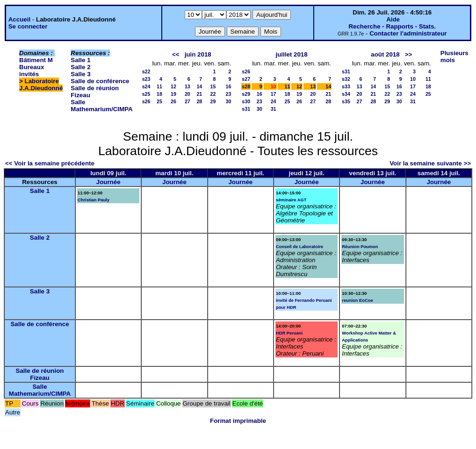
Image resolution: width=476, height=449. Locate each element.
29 (213, 101)
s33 (346, 86)
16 (228, 86)
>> (409, 54)
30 (228, 101)
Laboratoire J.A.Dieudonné (41, 85)
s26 (146, 101)
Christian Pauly (94, 200)
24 (274, 101)
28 (199, 101)
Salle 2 (80, 67)
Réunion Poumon (360, 247)
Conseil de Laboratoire (299, 247)
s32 (346, 79)
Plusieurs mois (454, 57)
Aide (393, 19)
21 (199, 94)
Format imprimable (238, 421)
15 (213, 86)
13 (188, 86)
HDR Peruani (289, 333)
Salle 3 (80, 74)
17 (274, 94)
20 (188, 94)
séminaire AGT (291, 200)
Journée (108, 182)
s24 (146, 86)
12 (173, 86)
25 (159, 101)
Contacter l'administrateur (408, 33)
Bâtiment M (36, 60)
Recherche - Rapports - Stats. (392, 26)
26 (173, 101)
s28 (246, 86)
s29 (246, 94)
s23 (146, 79)
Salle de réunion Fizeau (40, 374)
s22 (146, 71)
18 (159, 94)
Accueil (19, 19)
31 (274, 109)
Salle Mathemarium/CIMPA (101, 106)
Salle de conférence (100, 81)
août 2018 (385, 54)
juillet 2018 (292, 54)
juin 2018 (198, 54)
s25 (146, 94)
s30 (246, 101)
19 (173, 94)
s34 (346, 94)
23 (228, 94)
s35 (346, 101)
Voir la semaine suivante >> (430, 163)
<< (176, 54)
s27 (246, 79)
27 (188, 101)
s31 (246, 109)
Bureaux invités (32, 71)
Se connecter (28, 26)
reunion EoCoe (357, 300)
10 (413, 79)
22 (213, 94)
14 (199, 86)
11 (159, 86)
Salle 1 (80, 60)
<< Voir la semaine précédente (50, 163)
